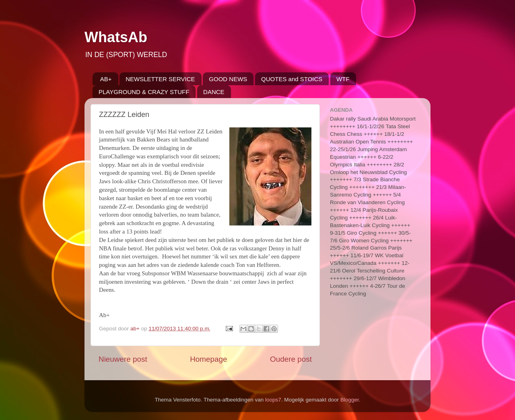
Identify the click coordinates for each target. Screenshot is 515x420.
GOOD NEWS (228, 79)
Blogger (350, 400)
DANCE (214, 92)
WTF (343, 79)
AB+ (106, 79)
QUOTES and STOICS (292, 79)
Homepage (208, 359)
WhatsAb (116, 37)
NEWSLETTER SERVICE (160, 79)
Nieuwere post (123, 359)
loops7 (273, 400)
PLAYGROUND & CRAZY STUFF (144, 92)
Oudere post (291, 359)
